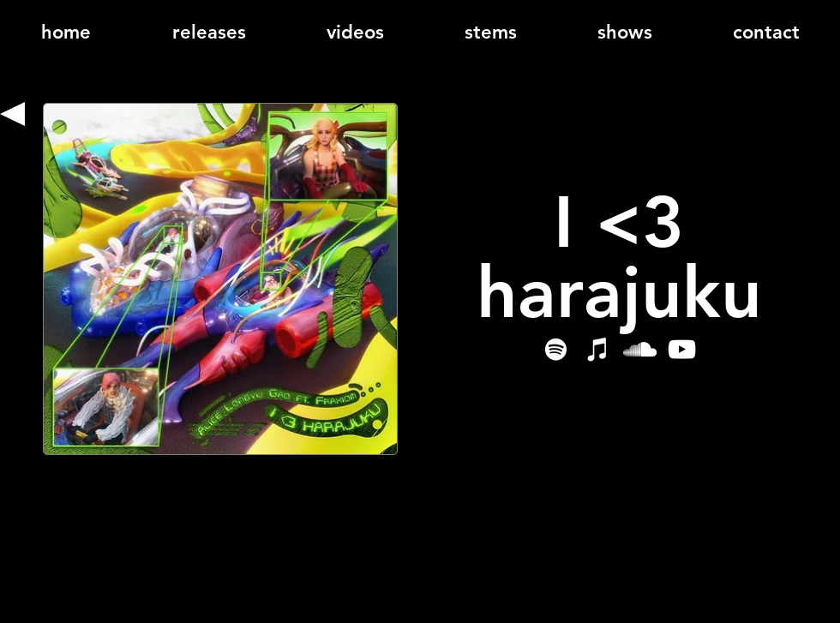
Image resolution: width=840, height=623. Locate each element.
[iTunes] (598, 349)
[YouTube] (682, 349)
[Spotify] (556, 349)
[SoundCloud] (640, 349)
